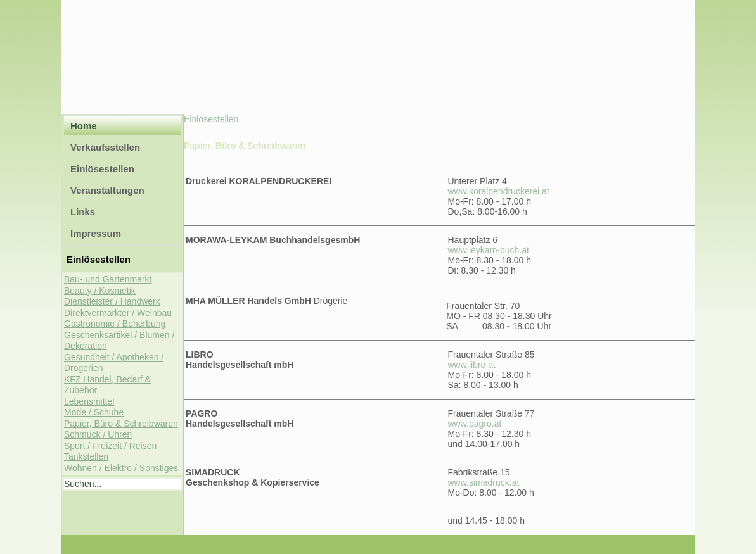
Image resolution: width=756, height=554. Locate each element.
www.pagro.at (475, 424)
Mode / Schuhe (94, 412)
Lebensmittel (89, 401)
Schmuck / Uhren (98, 434)
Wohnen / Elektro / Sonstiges (121, 468)
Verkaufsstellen (105, 147)
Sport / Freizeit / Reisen (110, 446)
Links (83, 212)
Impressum (96, 233)
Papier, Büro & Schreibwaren (121, 424)
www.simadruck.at (484, 482)
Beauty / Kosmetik (100, 291)
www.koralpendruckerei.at (499, 191)
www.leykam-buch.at (489, 250)
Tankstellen (86, 456)
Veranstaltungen (107, 190)
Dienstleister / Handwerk (112, 301)
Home (84, 126)
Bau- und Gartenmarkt (108, 279)
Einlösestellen (102, 169)
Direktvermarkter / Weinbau (118, 313)
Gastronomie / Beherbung (115, 324)
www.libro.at (472, 365)
